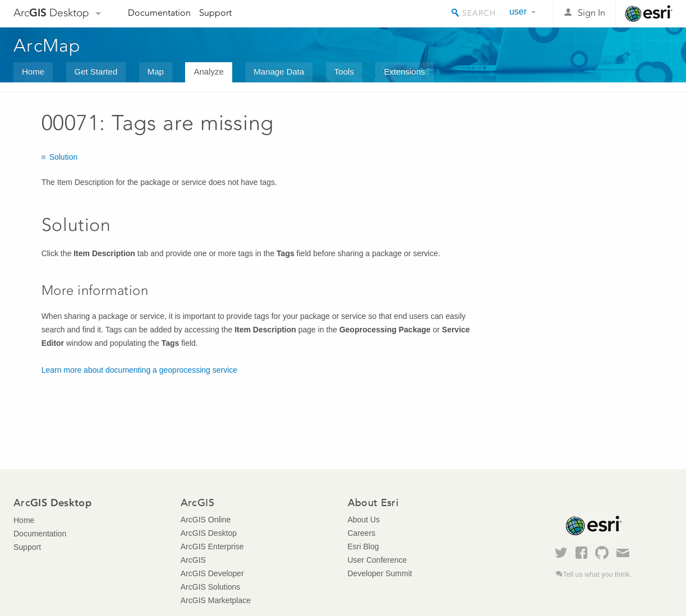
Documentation (159, 13)
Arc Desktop (51, 13)
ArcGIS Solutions (211, 587)
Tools (344, 71)
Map (156, 71)
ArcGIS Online (206, 520)
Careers (362, 533)
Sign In (591, 13)
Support (215, 13)
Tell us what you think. (597, 575)
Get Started (96, 71)
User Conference (377, 560)
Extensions (404, 71)
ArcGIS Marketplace (216, 600)
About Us (364, 520)
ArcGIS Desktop (209, 533)
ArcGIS (193, 560)
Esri (649, 13)
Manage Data (279, 71)
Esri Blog (363, 546)
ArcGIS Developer (212, 573)
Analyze (208, 71)
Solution (64, 157)
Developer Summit (380, 573)
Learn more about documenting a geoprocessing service (139, 370)
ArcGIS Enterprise (212, 546)
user (518, 11)
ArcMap (47, 45)
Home (33, 71)
